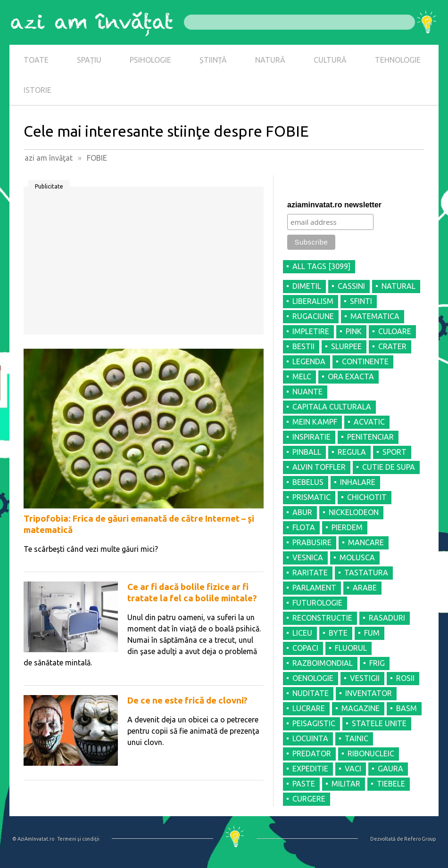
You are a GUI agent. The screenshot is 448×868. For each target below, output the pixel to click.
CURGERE (309, 799)
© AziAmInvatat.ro (33, 839)
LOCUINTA (310, 738)
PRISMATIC (311, 497)
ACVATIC (369, 422)
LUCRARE (309, 708)
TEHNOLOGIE (398, 60)
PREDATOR (312, 753)
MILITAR (346, 784)
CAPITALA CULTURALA (332, 407)
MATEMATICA (375, 316)
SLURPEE (346, 346)
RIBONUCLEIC (371, 753)
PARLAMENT (314, 588)
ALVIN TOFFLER (319, 467)
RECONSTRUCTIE (322, 618)
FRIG (377, 663)
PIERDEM (347, 527)
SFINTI (361, 301)
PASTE (304, 784)
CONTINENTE (365, 361)
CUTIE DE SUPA (389, 467)
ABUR (302, 512)
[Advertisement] (144, 264)
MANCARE (366, 542)
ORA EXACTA (351, 377)
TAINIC (357, 738)
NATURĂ (270, 60)
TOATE (36, 60)
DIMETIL (307, 286)
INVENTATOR (369, 693)
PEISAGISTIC (314, 723)
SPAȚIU (89, 60)
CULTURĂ (330, 60)
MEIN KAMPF (315, 422)
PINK (354, 331)
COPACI (305, 648)
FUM (372, 633)
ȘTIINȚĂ (213, 60)
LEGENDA (309, 361)
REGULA (352, 452)
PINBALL (307, 452)
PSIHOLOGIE (150, 60)
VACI (353, 769)
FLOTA (304, 527)
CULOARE (395, 331)
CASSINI (351, 286)
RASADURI (387, 618)
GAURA (390, 769)
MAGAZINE (361, 708)
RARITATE (310, 573)
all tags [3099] (321, 266)
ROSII (405, 678)
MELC (302, 377)
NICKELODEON (354, 512)
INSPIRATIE (311, 437)
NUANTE (307, 392)
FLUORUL (351, 648)
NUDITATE (311, 693)
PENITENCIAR (370, 437)
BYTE (338, 633)
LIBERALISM (313, 301)
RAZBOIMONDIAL (323, 663)
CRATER (392, 346)
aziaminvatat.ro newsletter (334, 205)
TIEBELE (391, 784)
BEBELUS (308, 482)
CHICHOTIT (367, 497)
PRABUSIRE (312, 542)
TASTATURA (366, 573)
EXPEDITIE (310, 769)
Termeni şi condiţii (78, 839)
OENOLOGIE (313, 678)
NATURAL (398, 286)
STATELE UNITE (379, 723)
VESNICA (308, 557)
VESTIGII (365, 678)
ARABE (365, 588)
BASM (407, 708)
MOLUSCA (357, 557)
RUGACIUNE (313, 316)
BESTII (303, 346)
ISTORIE (37, 90)
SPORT (394, 452)
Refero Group (420, 839)
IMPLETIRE (311, 331)
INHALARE (358, 482)
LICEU (302, 633)
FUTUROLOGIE (317, 603)
